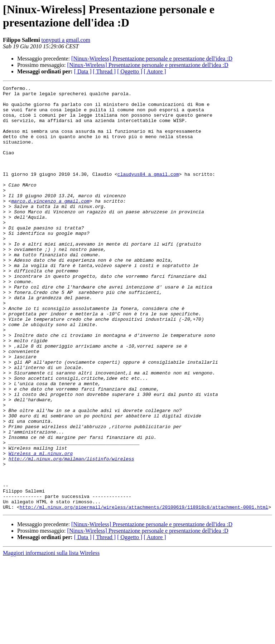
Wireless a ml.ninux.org (41, 527)
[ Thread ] (105, 71)
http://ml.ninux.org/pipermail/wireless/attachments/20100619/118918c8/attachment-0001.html (144, 592)
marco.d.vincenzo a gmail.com (50, 224)
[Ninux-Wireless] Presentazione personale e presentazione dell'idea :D (152, 59)
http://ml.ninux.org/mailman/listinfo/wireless (71, 534)
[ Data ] (83, 71)
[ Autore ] (155, 71)
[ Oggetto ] (130, 71)
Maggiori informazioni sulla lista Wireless (51, 638)
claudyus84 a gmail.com (148, 192)
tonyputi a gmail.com (66, 40)
